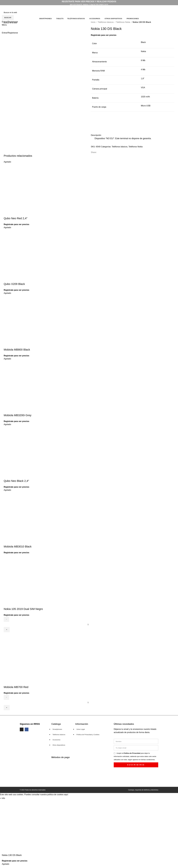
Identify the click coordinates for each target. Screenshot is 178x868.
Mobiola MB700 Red (16, 687)
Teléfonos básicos (106, 22)
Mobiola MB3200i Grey (18, 415)
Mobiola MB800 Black (17, 350)
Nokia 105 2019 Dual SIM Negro (23, 609)
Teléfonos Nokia (123, 22)
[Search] (89, 12)
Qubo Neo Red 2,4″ (16, 218)
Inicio (93, 22)
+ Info (2, 798)
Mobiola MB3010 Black (18, 547)
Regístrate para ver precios (104, 35)
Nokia (143, 51)
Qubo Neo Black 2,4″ (16, 481)
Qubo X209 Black (14, 284)
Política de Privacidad (132, 753)
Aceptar (11, 798)
